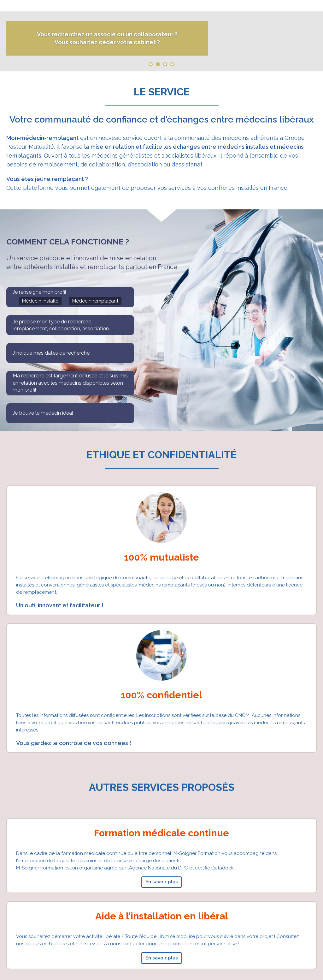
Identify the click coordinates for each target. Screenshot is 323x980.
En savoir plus (162, 882)
